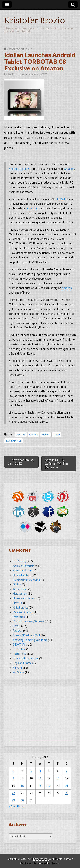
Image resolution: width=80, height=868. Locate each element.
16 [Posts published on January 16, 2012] (22, 786)
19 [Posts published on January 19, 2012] (49, 786)
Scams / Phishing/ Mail (27, 635)
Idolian (45, 434)
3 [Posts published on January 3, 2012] (31, 771)
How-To (18, 603)
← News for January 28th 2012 (21, 462)
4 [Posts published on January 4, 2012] (40, 771)
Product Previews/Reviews (29, 621)
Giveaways (19, 589)
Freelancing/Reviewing (26, 580)
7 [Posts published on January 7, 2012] (67, 771)
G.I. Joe (17, 584)
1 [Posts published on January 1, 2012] (13, 771)
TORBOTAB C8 (14, 441)
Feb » (20, 807)
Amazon (69, 169)
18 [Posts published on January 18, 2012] (40, 786)
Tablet (56, 434)
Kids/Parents (21, 608)
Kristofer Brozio (35, 21)
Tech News (20, 654)
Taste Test (19, 649)
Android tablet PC (19, 169)
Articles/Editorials (20, 49)
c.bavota (55, 863)
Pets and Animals (23, 612)
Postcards (19, 617)
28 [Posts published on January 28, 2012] (67, 793)
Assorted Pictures (23, 571)
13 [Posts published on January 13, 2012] (58, 778)
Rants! (17, 626)
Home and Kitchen (24, 598)
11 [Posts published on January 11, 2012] (40, 778)
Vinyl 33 (18, 668)
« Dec (12, 807)
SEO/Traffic (20, 645)
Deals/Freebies (22, 575)
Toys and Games (23, 663)
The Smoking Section (26, 658)
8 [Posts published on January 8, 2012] (13, 778)
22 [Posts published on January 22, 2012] (13, 793)
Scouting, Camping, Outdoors (30, 640)
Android (33, 434)
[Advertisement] (41, 714)
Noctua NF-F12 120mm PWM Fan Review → (56, 464)
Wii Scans (19, 672)
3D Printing (20, 561)
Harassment (20, 594)
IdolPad (60, 199)
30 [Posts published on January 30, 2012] (22, 800)
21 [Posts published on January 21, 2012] (67, 786)
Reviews (18, 631)
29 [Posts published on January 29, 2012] (13, 800)
